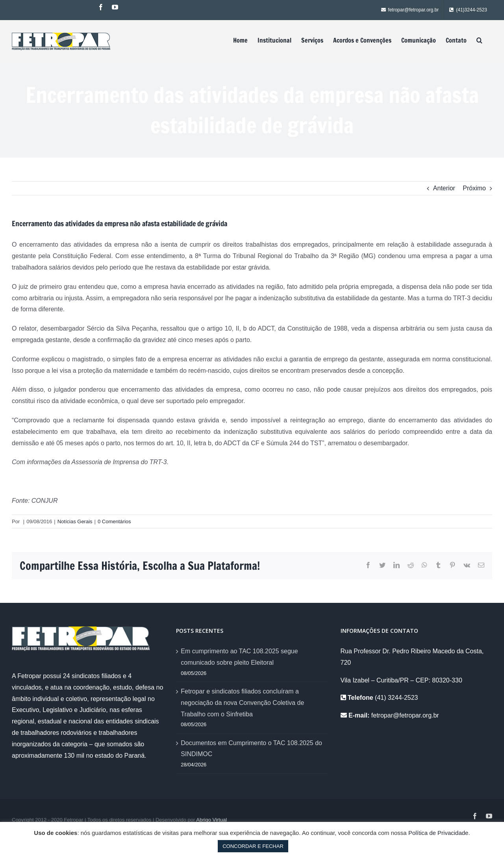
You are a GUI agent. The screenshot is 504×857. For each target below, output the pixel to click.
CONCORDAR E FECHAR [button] (253, 846)
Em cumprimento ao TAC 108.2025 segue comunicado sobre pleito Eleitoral (239, 657)
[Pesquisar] (479, 40)
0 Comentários (114, 521)
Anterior (444, 188)
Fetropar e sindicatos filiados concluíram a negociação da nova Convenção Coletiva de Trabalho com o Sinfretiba (242, 703)
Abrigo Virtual (211, 820)
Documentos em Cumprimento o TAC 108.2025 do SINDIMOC (251, 749)
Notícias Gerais (75, 521)
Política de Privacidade (438, 833)
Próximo (474, 188)
